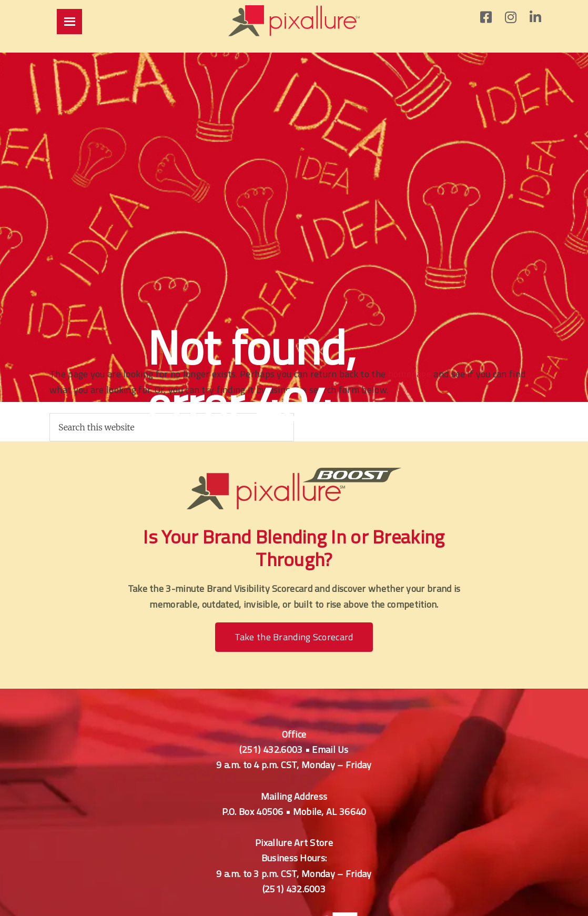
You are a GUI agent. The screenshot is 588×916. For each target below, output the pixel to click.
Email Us (330, 749)
